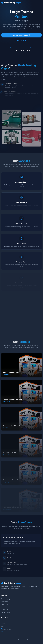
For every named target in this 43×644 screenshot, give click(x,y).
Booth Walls (4, 607)
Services (3, 624)
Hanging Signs (5, 610)
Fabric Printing (5, 604)
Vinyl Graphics (5, 602)
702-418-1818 (21, 41)
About (3, 626)
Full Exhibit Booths (6, 612)
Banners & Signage (6, 599)
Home (3, 621)
